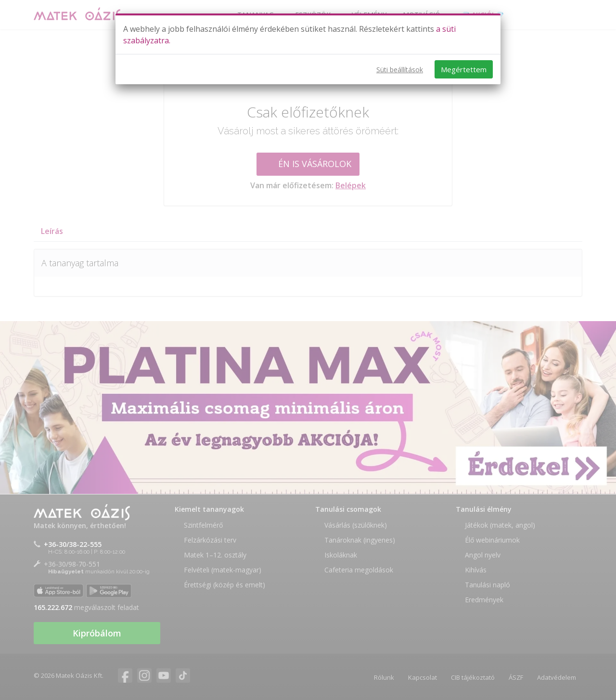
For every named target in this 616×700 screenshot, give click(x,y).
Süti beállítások (400, 70)
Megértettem (464, 69)
